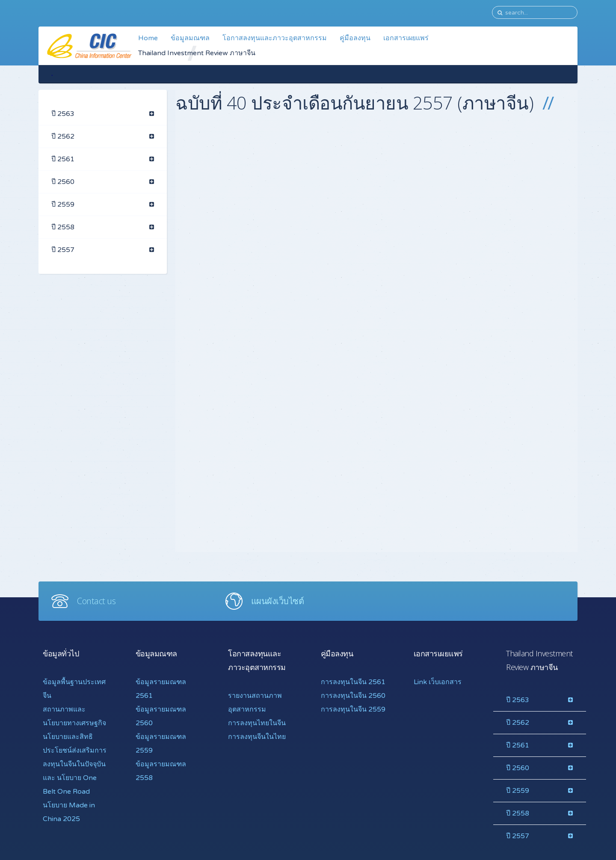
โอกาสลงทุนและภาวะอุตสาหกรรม (275, 38)
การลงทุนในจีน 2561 (353, 682)
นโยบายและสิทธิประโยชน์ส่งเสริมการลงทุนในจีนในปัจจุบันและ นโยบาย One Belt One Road (75, 764)
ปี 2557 (63, 250)
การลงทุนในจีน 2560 (353, 696)
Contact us (96, 601)
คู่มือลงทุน (355, 38)
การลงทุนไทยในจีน (257, 723)
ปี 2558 (63, 227)
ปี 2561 (63, 159)
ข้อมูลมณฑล (190, 38)
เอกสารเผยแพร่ (406, 38)
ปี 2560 (63, 182)
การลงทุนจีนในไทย (257, 737)
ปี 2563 (63, 114)
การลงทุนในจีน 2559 (353, 709)
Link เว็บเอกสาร (438, 682)
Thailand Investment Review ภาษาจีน (197, 53)
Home (148, 38)
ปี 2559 (63, 205)
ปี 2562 (63, 136)
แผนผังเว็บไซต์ (278, 601)
